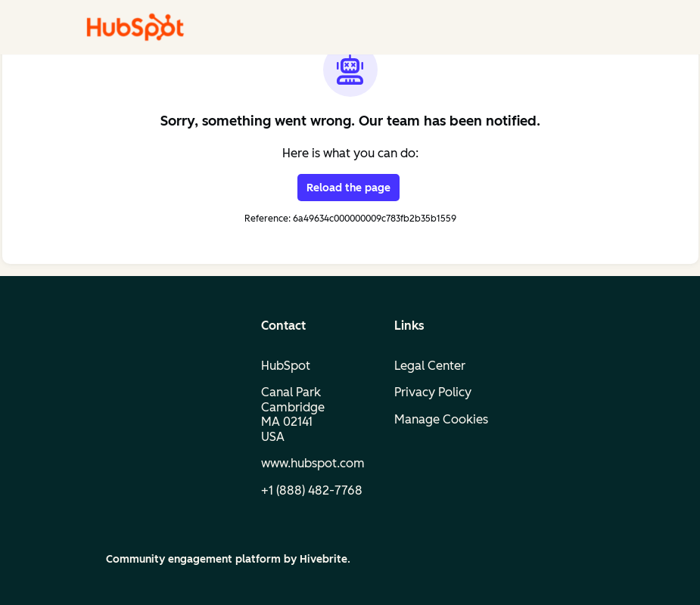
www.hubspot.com (313, 463)
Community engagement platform (193, 559)
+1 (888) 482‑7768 (312, 490)
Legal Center (430, 366)
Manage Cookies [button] (441, 419)
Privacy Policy (433, 392)
